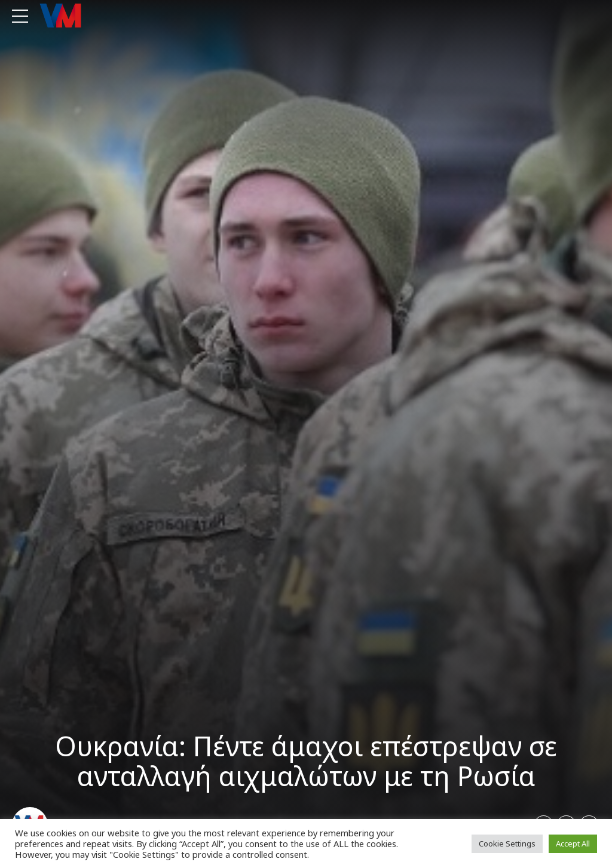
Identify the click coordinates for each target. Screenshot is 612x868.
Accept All (573, 844)
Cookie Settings (507, 844)
